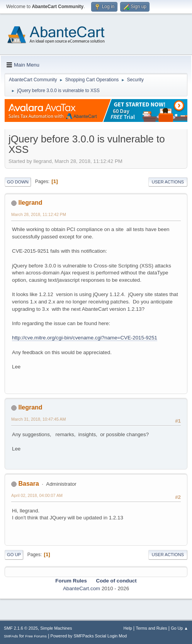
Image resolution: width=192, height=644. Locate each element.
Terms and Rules (152, 628)
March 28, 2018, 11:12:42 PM (39, 214)
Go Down (18, 182)
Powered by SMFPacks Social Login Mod (89, 636)
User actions (168, 182)
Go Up (14, 555)
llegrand (30, 203)
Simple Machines (56, 628)
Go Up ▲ (179, 628)
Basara (28, 484)
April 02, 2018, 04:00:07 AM (37, 495)
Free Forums (36, 636)
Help (128, 628)
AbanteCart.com (82, 588)
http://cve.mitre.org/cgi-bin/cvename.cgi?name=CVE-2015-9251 (85, 338)
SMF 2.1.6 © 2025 (21, 628)
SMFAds (11, 636)
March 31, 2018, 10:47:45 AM (38, 419)
